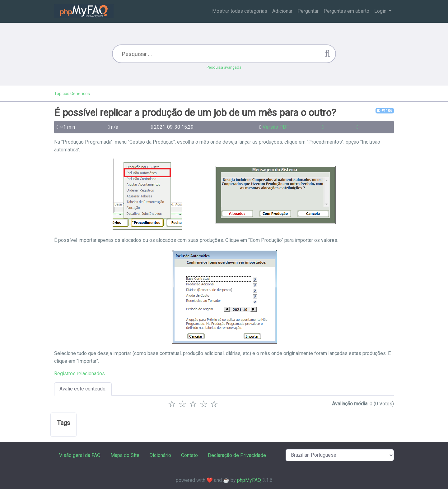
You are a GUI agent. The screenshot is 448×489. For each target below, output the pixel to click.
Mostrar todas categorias (240, 11)
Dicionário (160, 455)
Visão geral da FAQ (80, 455)
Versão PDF (276, 127)
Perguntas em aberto (346, 11)
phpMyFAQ (249, 480)
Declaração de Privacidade (237, 455)
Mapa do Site (125, 455)
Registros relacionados (79, 374)
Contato (189, 455)
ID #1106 (385, 111)
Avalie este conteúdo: (83, 389)
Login (381, 11)
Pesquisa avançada (224, 67)
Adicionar (282, 11)
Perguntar (308, 11)
